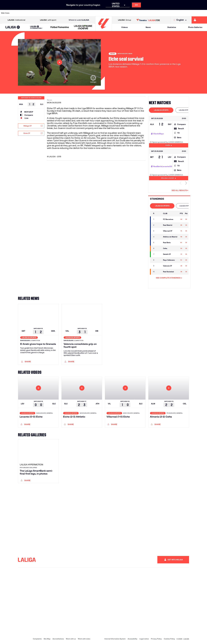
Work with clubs (84, 639)
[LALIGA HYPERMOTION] (37, 27)
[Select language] (181, 20)
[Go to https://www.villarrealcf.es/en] (204, 13)
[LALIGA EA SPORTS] (13, 27)
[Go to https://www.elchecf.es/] (57, 13)
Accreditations (58, 639)
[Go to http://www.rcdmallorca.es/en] (135, 13)
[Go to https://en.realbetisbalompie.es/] (145, 13)
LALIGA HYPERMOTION (188, 110)
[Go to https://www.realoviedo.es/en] (165, 13)
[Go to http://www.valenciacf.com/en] (194, 13)
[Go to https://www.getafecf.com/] (76, 13)
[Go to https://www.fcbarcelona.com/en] (66, 13)
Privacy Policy (156, 639)
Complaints (37, 639)
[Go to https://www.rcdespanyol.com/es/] (125, 13)
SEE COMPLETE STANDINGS (169, 278)
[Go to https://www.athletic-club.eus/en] (17, 13)
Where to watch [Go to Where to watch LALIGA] (79, 20)
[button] (13, 27)
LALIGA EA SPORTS (161, 110)
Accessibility (132, 639)
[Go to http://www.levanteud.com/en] (96, 13)
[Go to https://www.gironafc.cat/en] (86, 13)
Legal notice (144, 639)
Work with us (71, 639)
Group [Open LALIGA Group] (125, 20)
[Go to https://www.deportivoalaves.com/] (47, 13)
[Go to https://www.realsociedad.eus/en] (174, 13)
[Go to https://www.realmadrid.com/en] (155, 13)
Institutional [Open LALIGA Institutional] (16, 20)
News (148, 27)
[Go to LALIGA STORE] (148, 20)
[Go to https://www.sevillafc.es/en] (184, 13)
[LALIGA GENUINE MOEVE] (83, 27)
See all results (180, 190)
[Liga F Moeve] (60, 27)
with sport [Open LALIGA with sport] (48, 20)
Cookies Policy (169, 639)
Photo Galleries (195, 27)
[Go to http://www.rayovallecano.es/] (106, 13)
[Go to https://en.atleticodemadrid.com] (27, 13)
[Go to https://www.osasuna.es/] (37, 13)
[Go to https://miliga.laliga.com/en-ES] (199, 20)
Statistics (172, 27)
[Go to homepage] (104, 30)
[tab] (161, 110)
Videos (124, 27)
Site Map (47, 639)
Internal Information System (115, 639)
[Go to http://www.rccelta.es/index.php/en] (116, 13)
